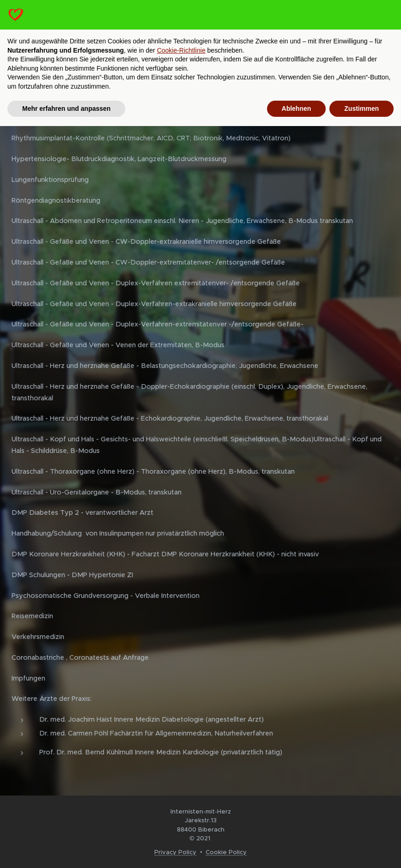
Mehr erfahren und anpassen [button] (66, 108)
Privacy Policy (175, 852)
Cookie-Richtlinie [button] (181, 50)
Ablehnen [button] (297, 108)
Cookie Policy (226, 852)
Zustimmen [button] (362, 108)
